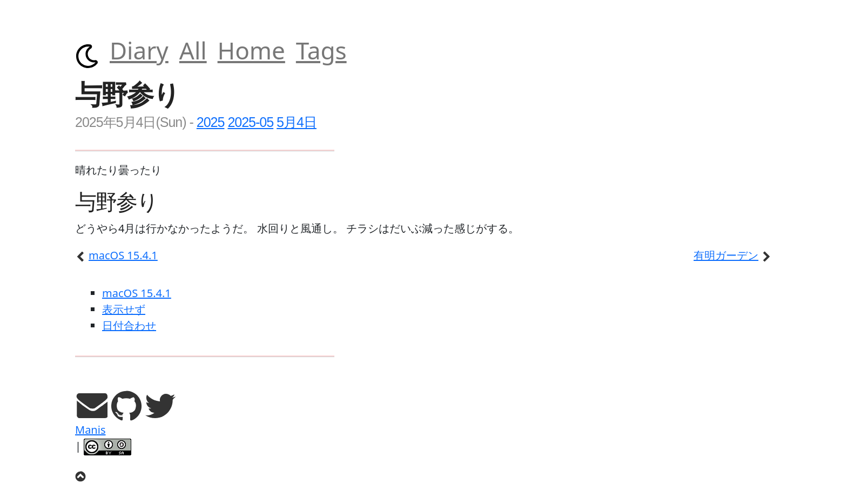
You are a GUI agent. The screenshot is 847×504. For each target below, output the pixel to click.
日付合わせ (129, 325)
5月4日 (297, 122)
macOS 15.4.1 (116, 255)
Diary (139, 50)
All (193, 50)
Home (251, 50)
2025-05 (250, 122)
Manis (90, 430)
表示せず (124, 309)
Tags (321, 50)
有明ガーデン (733, 255)
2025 (211, 122)
